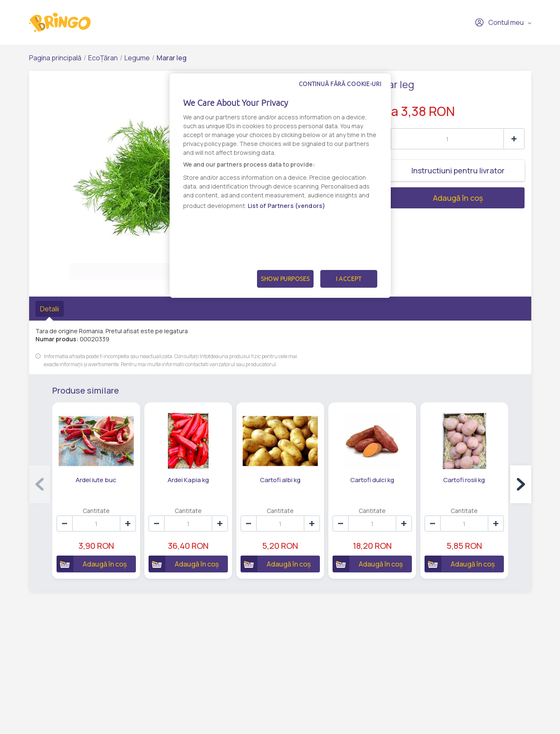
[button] (521, 484)
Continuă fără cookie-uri (340, 84)
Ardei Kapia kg (188, 480)
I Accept (349, 279)
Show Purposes (285, 279)
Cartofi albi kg (280, 480)
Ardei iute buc (96, 480)
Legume (137, 58)
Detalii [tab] (50, 309)
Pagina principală (55, 58)
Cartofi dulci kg (372, 480)
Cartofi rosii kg (464, 480)
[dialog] (280, 186)
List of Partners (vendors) (287, 206)
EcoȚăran (103, 58)
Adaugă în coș (427, 198)
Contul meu (499, 22)
